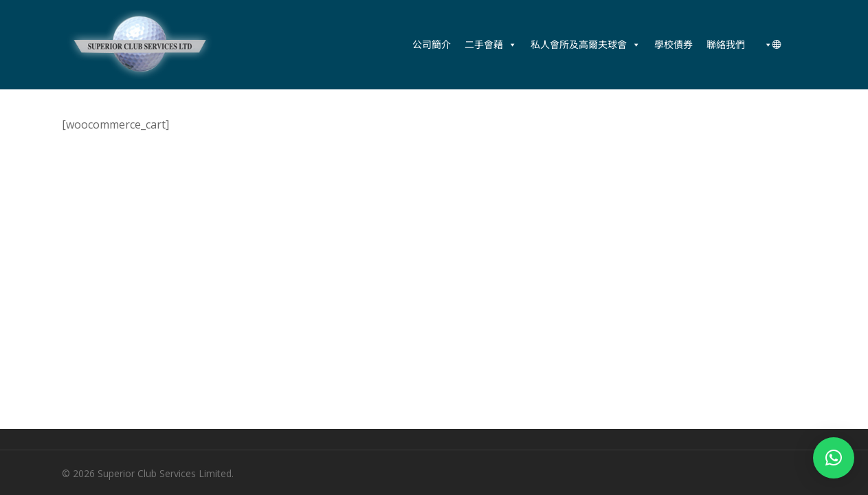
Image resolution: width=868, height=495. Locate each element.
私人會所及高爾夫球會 (586, 45)
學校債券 (674, 44)
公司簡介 (432, 44)
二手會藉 (491, 45)
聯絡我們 (726, 44)
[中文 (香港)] (770, 45)
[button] (834, 458)
